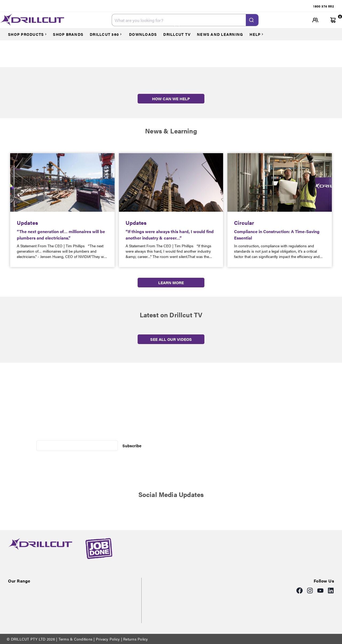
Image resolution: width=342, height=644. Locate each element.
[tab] (324, 6)
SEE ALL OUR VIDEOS (171, 339)
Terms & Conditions (75, 639)
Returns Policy (135, 639)
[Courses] (30, 34)
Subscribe (132, 446)
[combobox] (185, 20)
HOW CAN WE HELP (171, 99)
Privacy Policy (108, 639)
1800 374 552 (324, 6)
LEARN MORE (171, 282)
